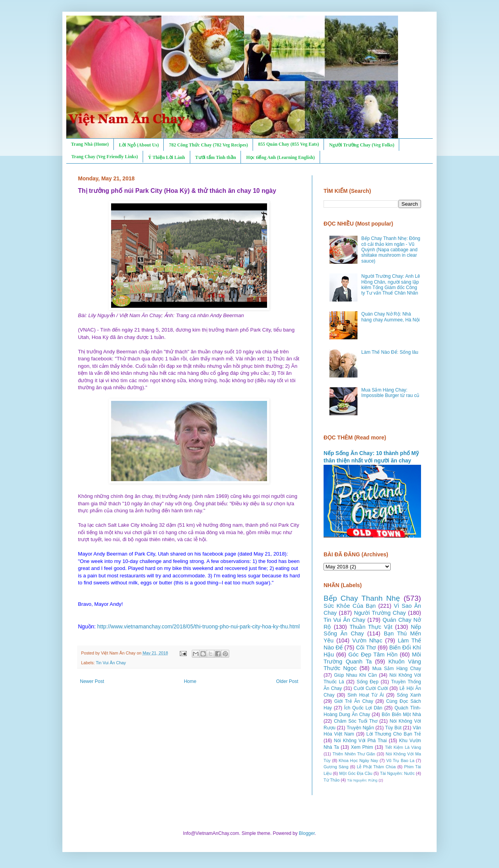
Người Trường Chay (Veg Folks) (362, 145)
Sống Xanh (409, 695)
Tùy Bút (393, 728)
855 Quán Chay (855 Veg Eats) (288, 144)
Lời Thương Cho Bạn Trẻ (394, 734)
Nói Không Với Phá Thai (361, 741)
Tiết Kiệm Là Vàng (403, 747)
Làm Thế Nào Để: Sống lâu (390, 352)
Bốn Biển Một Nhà (401, 715)
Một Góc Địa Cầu (356, 773)
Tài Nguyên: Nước (397, 773)
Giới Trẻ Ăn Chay (354, 701)
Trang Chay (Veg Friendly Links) (105, 157)
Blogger (307, 833)
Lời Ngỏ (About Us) (139, 145)
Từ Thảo (332, 780)
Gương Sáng (336, 767)
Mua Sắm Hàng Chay (397, 669)
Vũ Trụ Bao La (400, 760)
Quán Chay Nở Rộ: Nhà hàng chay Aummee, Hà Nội (391, 317)
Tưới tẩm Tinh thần (216, 157)
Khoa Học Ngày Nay (358, 760)
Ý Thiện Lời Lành (167, 157)
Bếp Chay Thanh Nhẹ (362, 598)
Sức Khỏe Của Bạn (350, 606)
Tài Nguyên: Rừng (362, 780)
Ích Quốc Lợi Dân (363, 708)
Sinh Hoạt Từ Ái (365, 695)
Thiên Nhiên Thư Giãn (354, 754)
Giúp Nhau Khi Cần (356, 675)
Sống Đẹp (368, 682)
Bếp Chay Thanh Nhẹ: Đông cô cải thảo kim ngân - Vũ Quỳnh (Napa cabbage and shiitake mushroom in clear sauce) (391, 250)
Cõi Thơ (366, 647)
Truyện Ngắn (360, 728)
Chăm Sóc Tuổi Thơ (356, 721)
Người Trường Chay (380, 613)
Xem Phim (362, 747)
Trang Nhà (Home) (90, 144)
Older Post (287, 681)
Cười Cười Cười (371, 688)
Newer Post (92, 681)
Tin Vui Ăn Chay (111, 663)
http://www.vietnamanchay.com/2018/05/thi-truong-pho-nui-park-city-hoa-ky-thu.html (198, 626)
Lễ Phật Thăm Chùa (376, 767)
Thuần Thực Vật (371, 627)
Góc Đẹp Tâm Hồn (373, 655)
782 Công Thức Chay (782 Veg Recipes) (208, 145)
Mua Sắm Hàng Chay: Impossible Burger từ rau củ (390, 393)
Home (190, 681)
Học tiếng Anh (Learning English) (280, 157)
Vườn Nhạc (367, 640)
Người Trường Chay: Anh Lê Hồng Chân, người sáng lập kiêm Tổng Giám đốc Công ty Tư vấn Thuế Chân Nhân (391, 285)
